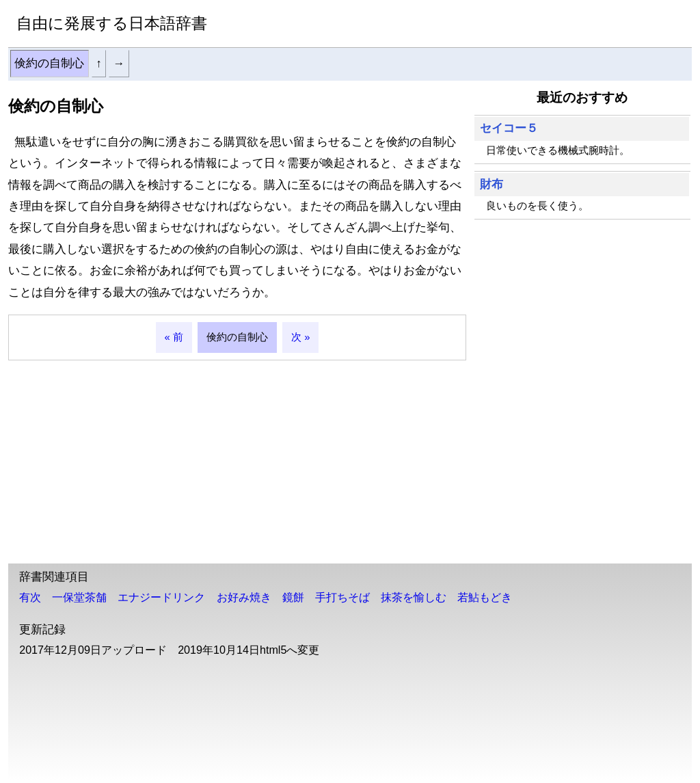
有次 (30, 597)
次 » (300, 337)
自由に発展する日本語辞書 (112, 23)
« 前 (174, 337)
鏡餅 (293, 597)
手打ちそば (342, 597)
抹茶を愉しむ (414, 597)
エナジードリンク (161, 597)
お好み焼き (244, 597)
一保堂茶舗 (79, 597)
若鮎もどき (485, 597)
